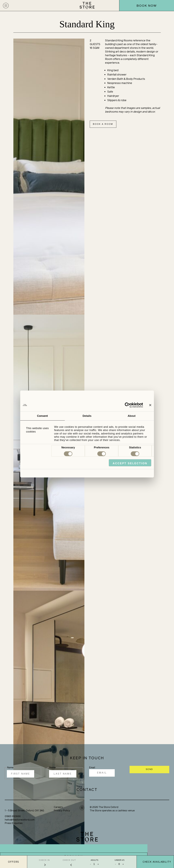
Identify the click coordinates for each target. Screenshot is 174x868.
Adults (94, 860)
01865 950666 (13, 816)
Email (92, 768)
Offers (14, 862)
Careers (58, 807)
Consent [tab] (42, 416)
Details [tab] (87, 416)
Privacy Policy (62, 811)
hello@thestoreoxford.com (20, 820)
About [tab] (132, 416)
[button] (6, 5)
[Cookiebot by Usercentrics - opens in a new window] (130, 405)
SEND (149, 769)
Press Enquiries (14, 823)
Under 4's (119, 860)
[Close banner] (150, 405)
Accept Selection (130, 463)
